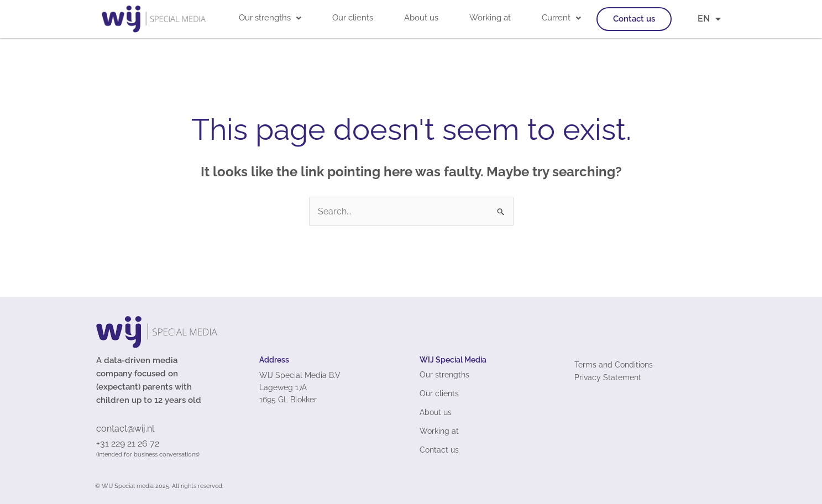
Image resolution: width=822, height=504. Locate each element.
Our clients (353, 18)
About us (421, 18)
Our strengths (270, 18)
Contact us (634, 19)
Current (561, 18)
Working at (490, 18)
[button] (270, 18)
